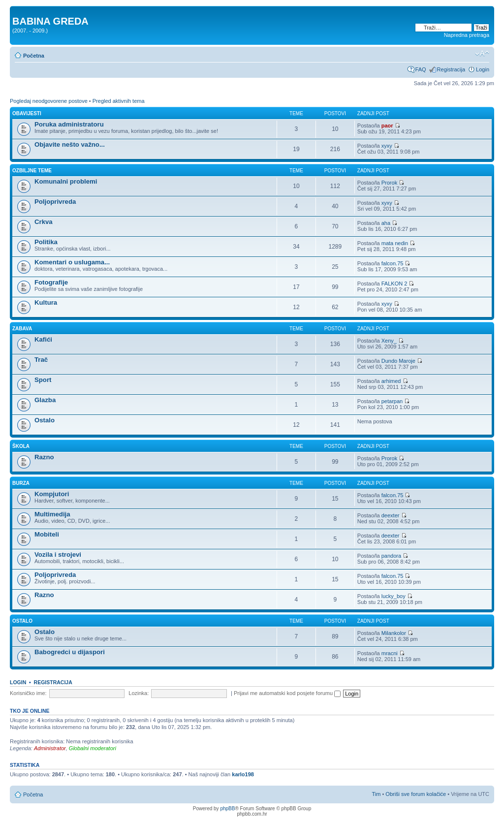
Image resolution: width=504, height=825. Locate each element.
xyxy (387, 146)
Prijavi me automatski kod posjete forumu (287, 693)
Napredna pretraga (467, 35)
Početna (34, 56)
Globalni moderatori (93, 748)
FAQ (421, 69)
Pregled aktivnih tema (119, 101)
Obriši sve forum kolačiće (416, 794)
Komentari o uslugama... (72, 262)
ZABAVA (22, 329)
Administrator (50, 748)
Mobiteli (47, 534)
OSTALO (22, 621)
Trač (41, 360)
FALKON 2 (394, 284)
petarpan (392, 401)
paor (387, 126)
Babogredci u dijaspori (70, 652)
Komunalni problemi (66, 181)
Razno (44, 457)
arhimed (391, 381)
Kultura (46, 302)
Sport (43, 380)
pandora (391, 556)
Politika (46, 242)
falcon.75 (393, 263)
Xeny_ (389, 341)
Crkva (44, 222)
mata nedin (395, 243)
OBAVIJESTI (27, 113)
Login (483, 69)
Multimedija (52, 514)
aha (386, 223)
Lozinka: (139, 693)
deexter (391, 515)
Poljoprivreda (55, 202)
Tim (376, 794)
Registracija (451, 69)
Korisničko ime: (28, 693)
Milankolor (394, 633)
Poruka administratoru (69, 124)
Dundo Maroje (398, 361)
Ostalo (45, 420)
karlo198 (243, 774)
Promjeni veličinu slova (482, 54)
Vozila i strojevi (58, 555)
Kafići (43, 339)
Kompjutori (52, 494)
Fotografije (51, 282)
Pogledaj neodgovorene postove (49, 101)
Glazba (45, 400)
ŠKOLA (21, 446)
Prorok (389, 183)
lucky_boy (394, 596)
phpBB (227, 809)
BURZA (21, 483)
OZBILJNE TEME (32, 171)
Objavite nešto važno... (70, 144)
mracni (390, 653)
